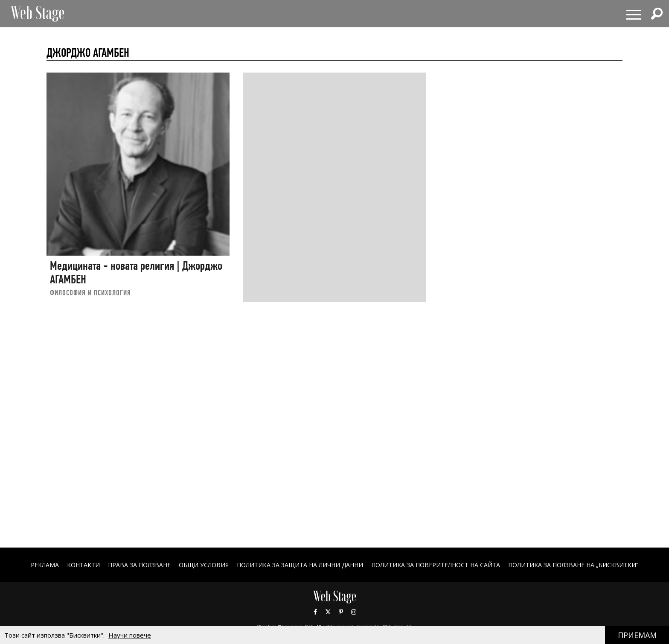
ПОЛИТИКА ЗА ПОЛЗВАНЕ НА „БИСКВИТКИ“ (573, 565)
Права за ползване (139, 565)
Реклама (45, 565)
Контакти (83, 565)
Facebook (315, 612)
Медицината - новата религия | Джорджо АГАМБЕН (136, 272)
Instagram (354, 612)
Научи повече (130, 635)
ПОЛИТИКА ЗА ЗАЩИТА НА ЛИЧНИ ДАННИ (300, 565)
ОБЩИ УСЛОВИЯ (204, 565)
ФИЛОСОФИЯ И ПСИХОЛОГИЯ (90, 293)
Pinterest (341, 612)
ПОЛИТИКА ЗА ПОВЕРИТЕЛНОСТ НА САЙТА (436, 565)
